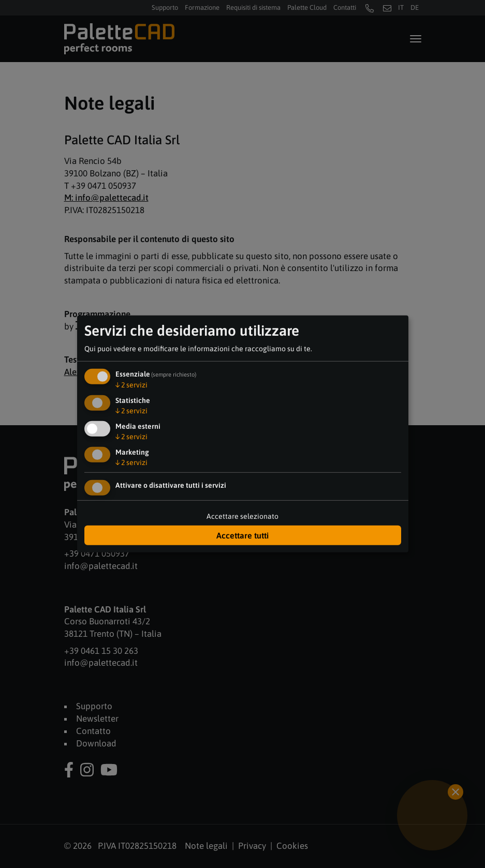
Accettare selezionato (242, 516)
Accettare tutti (242, 535)
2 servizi (131, 385)
